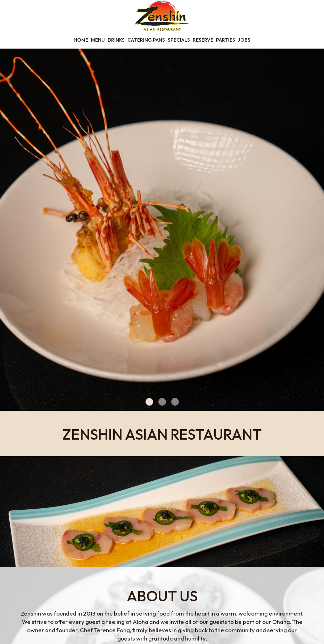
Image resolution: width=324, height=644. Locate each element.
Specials (179, 40)
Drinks (116, 40)
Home (81, 40)
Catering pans (146, 40)
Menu (98, 40)
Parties (226, 40)
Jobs (244, 40)
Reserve (203, 40)
